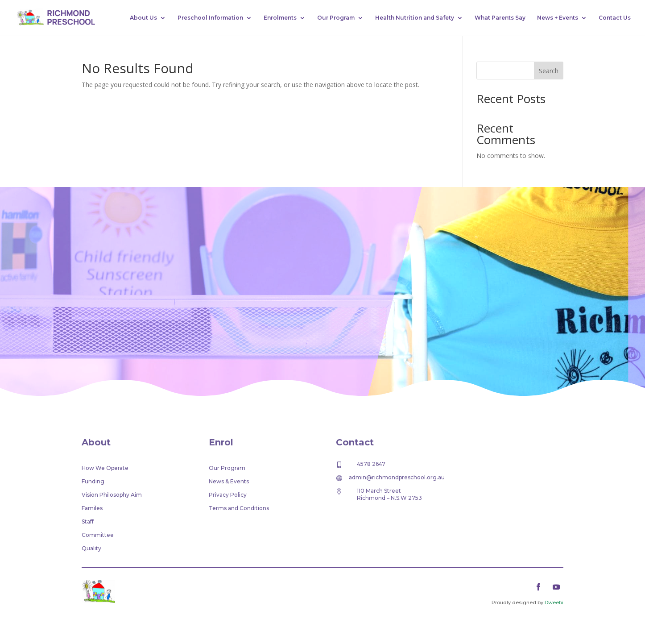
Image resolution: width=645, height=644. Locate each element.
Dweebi (554, 602)
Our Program (336, 18)
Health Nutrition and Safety (415, 18)
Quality (91, 548)
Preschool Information (210, 18)
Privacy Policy (228, 495)
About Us (143, 18)
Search (549, 71)
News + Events (558, 18)
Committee (98, 535)
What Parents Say (500, 18)
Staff (88, 522)
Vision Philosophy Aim (112, 495)
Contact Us (615, 18)
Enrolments (280, 18)
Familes (92, 508)
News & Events (229, 482)
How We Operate (105, 468)
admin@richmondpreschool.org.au (397, 477)
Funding (93, 482)
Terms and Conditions (239, 508)
